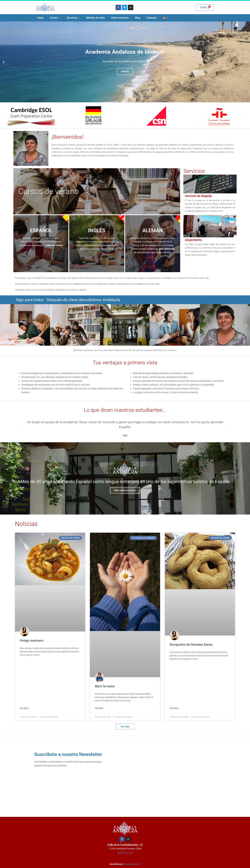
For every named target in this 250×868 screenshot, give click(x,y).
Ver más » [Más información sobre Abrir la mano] (100, 708)
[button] (4, 62)
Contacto (152, 18)
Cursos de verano (48, 191)
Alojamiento (193, 240)
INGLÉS (97, 230)
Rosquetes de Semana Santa (191, 645)
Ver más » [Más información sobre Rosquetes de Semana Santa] (175, 708)
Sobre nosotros (120, 18)
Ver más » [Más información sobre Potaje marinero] (25, 708)
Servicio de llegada (198, 196)
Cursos (55, 18)
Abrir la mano (105, 686)
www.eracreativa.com (132, 864)
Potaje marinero (32, 641)
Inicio (40, 18)
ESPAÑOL (41, 230)
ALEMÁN (153, 230)
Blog (138, 18)
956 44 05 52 (125, 853)
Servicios (73, 18)
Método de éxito (96, 18)
